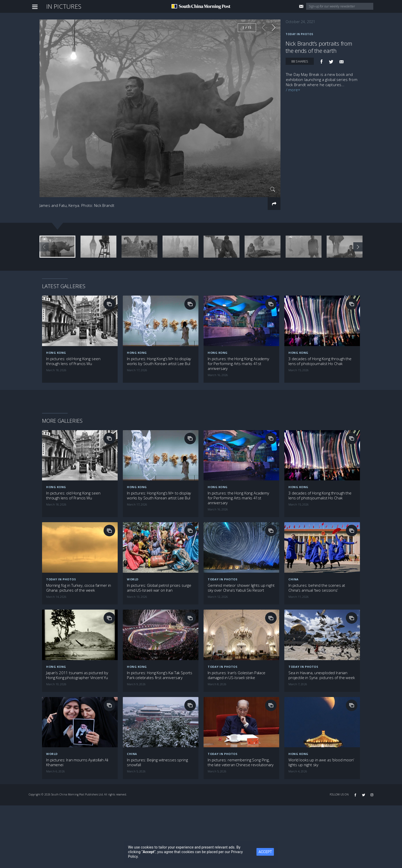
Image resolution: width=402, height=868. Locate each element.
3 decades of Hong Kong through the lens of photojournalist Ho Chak (320, 323)
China (294, 541)
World (133, 541)
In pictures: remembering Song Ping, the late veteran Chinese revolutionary (241, 724)
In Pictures (64, 6)
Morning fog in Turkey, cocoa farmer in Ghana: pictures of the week (79, 550)
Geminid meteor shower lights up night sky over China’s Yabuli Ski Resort (241, 550)
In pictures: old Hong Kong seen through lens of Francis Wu (73, 323)
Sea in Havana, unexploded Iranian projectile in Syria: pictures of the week (322, 637)
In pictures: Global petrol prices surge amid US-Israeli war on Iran (159, 550)
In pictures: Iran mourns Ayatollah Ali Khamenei (77, 724)
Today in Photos (299, 34)
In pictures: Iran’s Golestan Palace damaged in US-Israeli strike (237, 637)
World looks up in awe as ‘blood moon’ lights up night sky (321, 724)
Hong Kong (56, 314)
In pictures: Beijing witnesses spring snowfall (157, 724)
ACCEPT (265, 852)
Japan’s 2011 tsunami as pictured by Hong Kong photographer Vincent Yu (77, 637)
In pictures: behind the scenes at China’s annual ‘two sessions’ (317, 550)
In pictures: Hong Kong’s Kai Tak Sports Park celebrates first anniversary (160, 637)
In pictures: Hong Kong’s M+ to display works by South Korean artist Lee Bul (159, 323)
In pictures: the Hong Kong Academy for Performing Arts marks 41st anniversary (238, 325)
